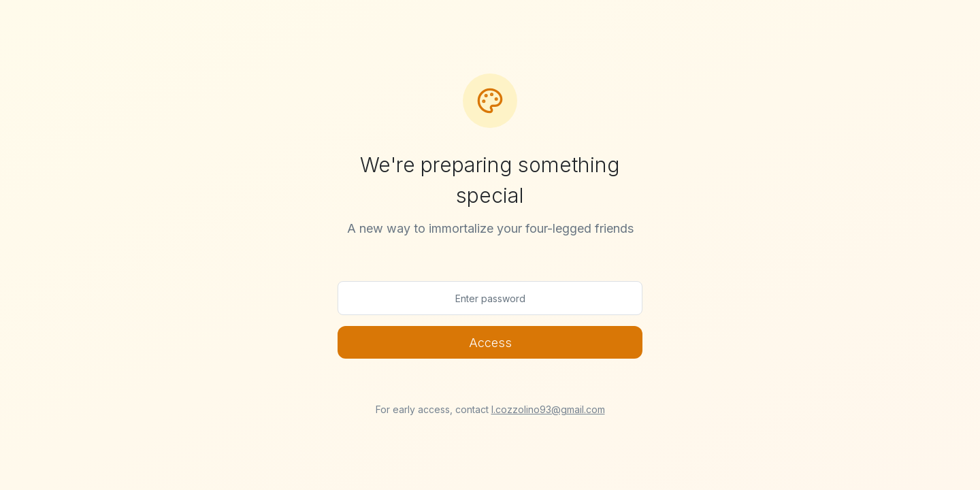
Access (490, 343)
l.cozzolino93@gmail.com (548, 409)
